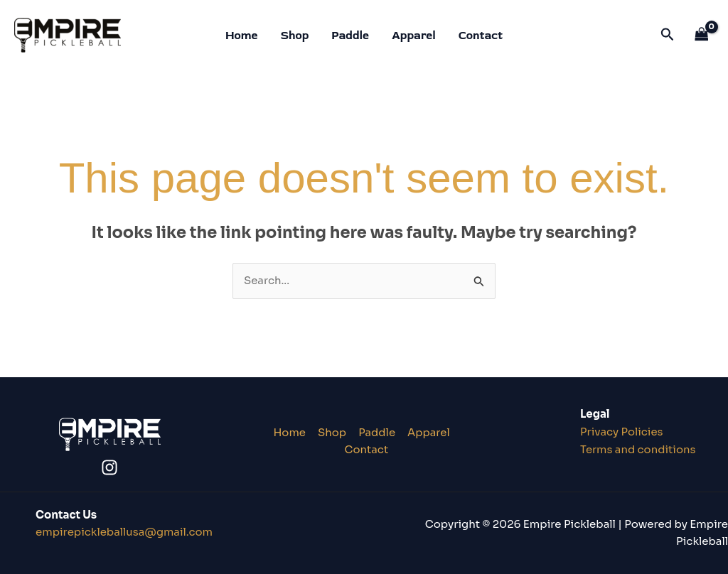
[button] (668, 35)
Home (242, 36)
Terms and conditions (638, 449)
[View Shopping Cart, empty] (702, 35)
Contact (481, 36)
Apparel (414, 36)
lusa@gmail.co (124, 532)
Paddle (350, 36)
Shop (295, 36)
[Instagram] (109, 467)
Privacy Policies (622, 432)
